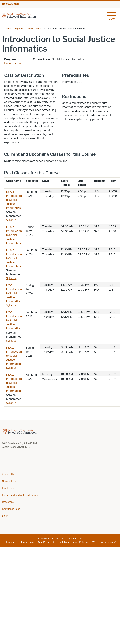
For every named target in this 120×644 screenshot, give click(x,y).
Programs (19, 29)
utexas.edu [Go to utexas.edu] (11, 4)
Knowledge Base (11, 509)
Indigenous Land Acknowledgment (21, 495)
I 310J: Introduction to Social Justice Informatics (14, 200)
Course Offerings (35, 29)
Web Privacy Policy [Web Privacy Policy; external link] (103, 542)
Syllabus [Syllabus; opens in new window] (11, 220)
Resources (8, 502)
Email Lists (8, 488)
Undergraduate (14, 63)
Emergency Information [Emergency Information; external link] (19, 542)
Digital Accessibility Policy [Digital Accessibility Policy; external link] (72, 542)
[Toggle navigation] (112, 15)
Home (8, 29)
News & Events (10, 481)
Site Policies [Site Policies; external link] (45, 542)
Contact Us (8, 474)
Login (5, 516)
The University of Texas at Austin (58, 539)
